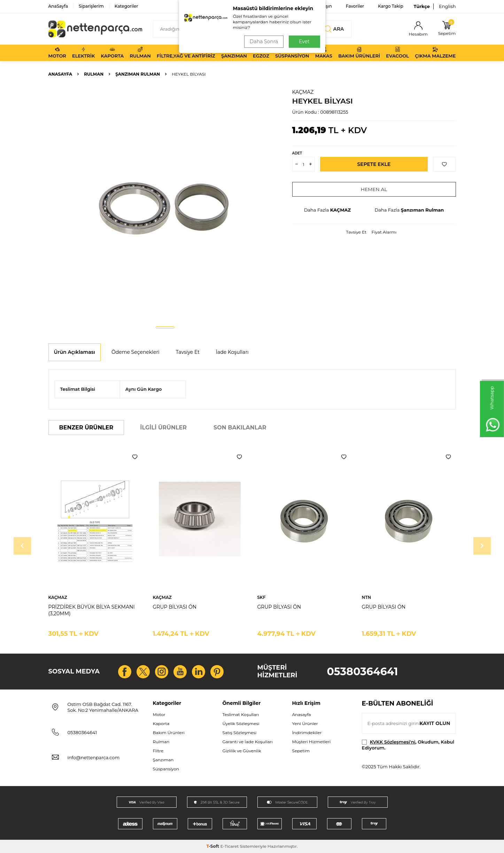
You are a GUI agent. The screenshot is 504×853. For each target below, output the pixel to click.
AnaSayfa (58, 6)
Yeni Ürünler (305, 723)
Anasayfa (60, 74)
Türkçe (422, 6)
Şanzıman (234, 53)
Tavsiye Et (356, 232)
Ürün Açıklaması (75, 352)
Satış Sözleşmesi (240, 733)
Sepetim (301, 751)
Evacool (397, 53)
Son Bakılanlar (240, 428)
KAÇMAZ (303, 92)
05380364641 (363, 672)
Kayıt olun (435, 723)
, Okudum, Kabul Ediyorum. (408, 745)
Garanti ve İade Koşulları (248, 742)
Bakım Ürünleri (359, 53)
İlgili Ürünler (163, 428)
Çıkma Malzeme (435, 53)
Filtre (158, 751)
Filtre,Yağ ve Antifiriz (186, 53)
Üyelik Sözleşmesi (241, 723)
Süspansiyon (292, 53)
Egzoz (261, 53)
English (447, 6)
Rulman (140, 53)
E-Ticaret (230, 846)
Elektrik (83, 53)
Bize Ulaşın (320, 6)
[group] (165, 204)
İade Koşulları (232, 352)
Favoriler (355, 6)
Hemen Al (374, 189)
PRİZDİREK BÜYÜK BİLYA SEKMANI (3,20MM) (92, 610)
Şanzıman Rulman (138, 74)
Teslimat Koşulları (241, 714)
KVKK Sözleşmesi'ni (393, 742)
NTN (367, 597)
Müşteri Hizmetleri (312, 742)
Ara (334, 29)
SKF (262, 597)
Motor (57, 53)
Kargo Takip (390, 6)
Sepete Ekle (374, 164)
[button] (165, 327)
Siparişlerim (91, 6)
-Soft (213, 846)
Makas (324, 53)
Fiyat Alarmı (384, 232)
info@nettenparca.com (94, 757)
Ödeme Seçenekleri (135, 352)
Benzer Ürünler (86, 428)
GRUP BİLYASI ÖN (175, 607)
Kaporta (113, 53)
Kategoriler (126, 6)
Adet (297, 153)
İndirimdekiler (307, 733)
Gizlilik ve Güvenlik (242, 751)
